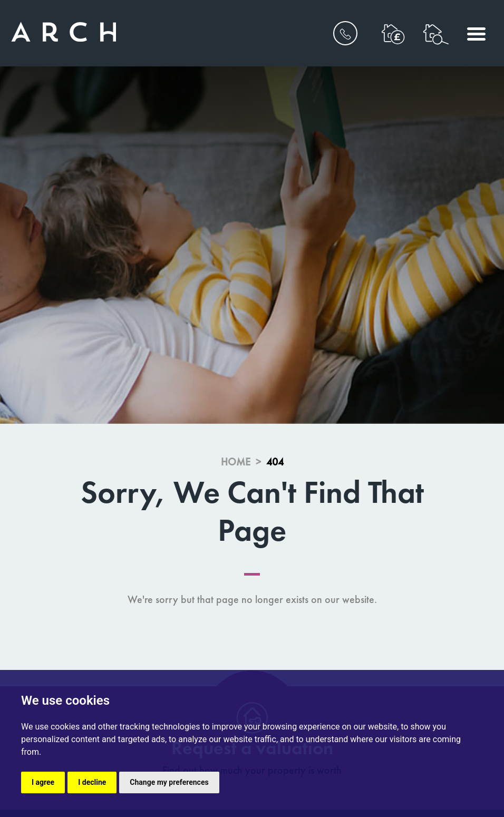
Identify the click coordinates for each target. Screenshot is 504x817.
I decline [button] (92, 782)
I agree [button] (43, 782)
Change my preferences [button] (169, 782)
